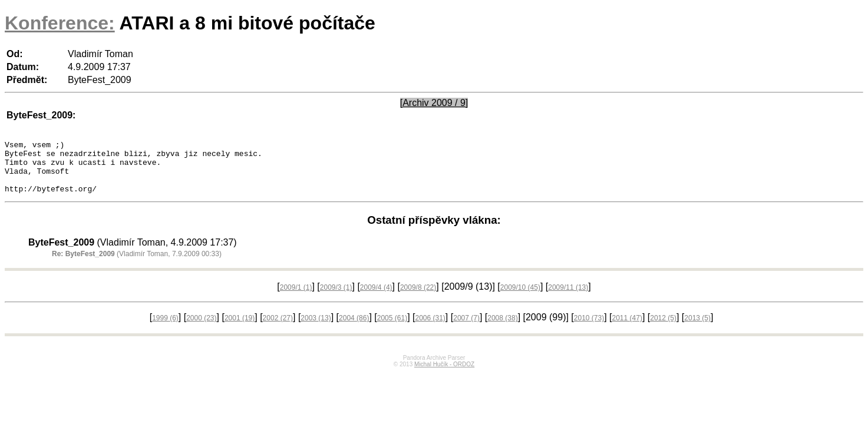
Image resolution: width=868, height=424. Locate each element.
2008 (502, 329)
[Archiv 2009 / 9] (434, 103)
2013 (697, 329)
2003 (316, 329)
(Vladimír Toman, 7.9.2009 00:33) (137, 264)
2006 (430, 329)
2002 (278, 329)
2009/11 (568, 298)
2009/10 (520, 298)
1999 (165, 329)
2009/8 (418, 298)
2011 (627, 329)
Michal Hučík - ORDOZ (444, 375)
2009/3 (336, 298)
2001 (240, 329)
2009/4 (376, 298)
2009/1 (296, 298)
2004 (354, 329)
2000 (201, 329)
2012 (663, 329)
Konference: (60, 23)
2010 (589, 329)
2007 (466, 329)
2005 (392, 329)
